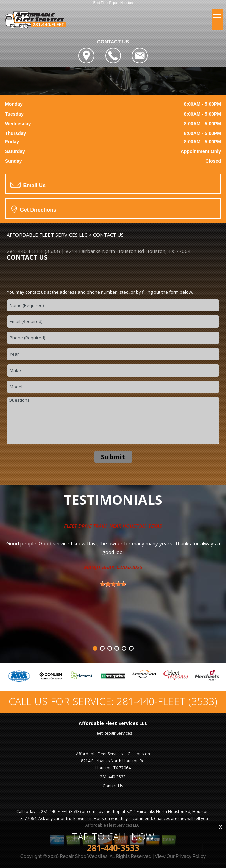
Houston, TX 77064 (168, 251)
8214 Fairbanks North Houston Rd (105, 251)
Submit (113, 457)
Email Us (28, 185)
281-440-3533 (113, 777)
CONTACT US (108, 235)
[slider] (113, 584)
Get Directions (34, 209)
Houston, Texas (142, 526)
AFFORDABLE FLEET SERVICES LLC (47, 235)
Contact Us (113, 786)
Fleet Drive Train (85, 526)
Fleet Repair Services (113, 733)
